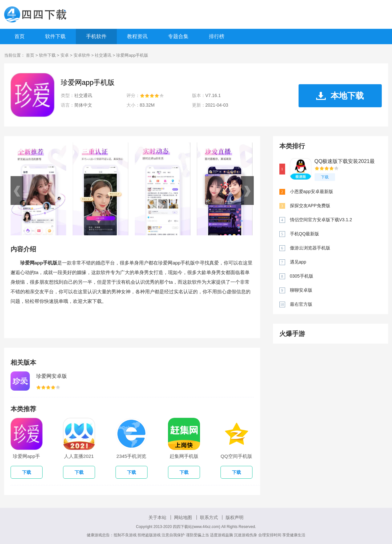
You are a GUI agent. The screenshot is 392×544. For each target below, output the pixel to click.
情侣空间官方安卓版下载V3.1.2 (321, 220)
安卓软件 (82, 55)
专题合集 (178, 36)
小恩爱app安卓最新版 (312, 191)
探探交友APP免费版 (310, 206)
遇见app (298, 262)
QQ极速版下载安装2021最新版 (345, 162)
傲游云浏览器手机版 (310, 248)
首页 (20, 36)
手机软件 (96, 36)
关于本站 (157, 517)
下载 (325, 177)
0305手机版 (302, 276)
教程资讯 (137, 36)
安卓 (65, 55)
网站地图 (183, 517)
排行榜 (217, 36)
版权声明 (235, 517)
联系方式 (209, 517)
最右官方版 (301, 304)
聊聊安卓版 (301, 290)
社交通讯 (103, 55)
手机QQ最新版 (305, 234)
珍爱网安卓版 (52, 376)
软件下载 (55, 36)
